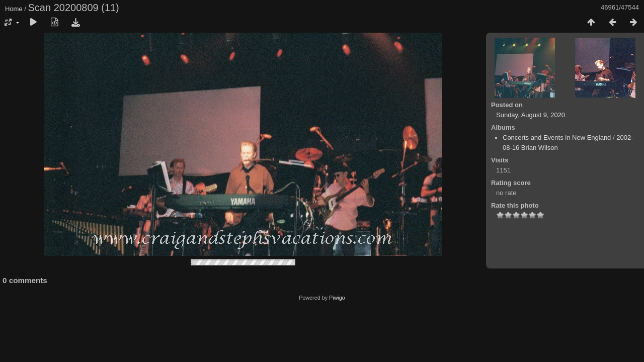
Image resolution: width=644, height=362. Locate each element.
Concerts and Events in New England (557, 138)
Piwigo (337, 298)
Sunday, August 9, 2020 (531, 115)
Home (14, 9)
